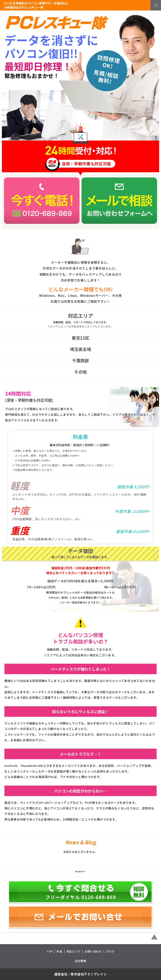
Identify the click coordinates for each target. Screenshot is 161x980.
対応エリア (74, 951)
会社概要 (81, 961)
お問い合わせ (93, 951)
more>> (80, 871)
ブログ (110, 951)
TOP (50, 951)
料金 (59, 951)
